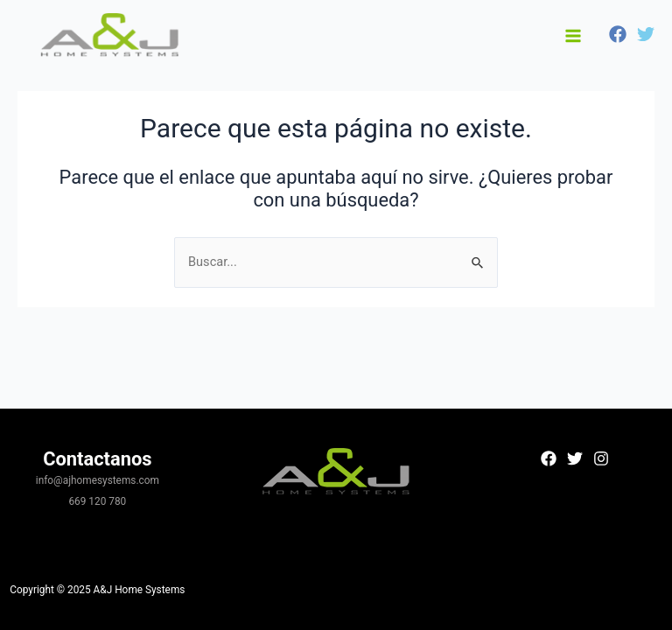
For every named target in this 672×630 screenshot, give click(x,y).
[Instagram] (601, 458)
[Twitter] (646, 34)
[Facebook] (618, 34)
